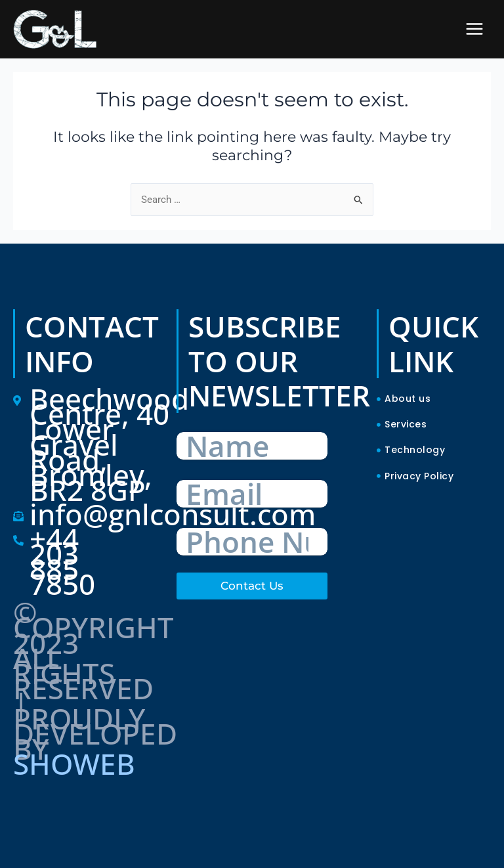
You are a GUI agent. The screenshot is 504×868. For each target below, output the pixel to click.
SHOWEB (74, 764)
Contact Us (252, 586)
